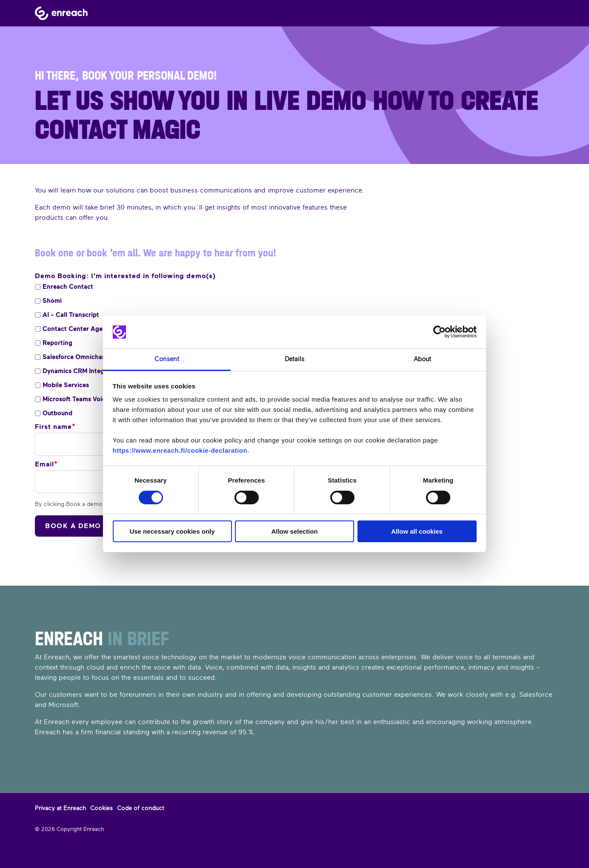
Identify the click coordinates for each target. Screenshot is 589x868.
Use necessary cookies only (172, 531)
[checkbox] (170, 287)
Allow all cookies (417, 531)
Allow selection (294, 531)
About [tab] (422, 359)
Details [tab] (294, 359)
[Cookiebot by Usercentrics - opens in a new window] (439, 332)
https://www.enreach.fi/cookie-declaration (180, 450)
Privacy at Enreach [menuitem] (60, 808)
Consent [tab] (167, 359)
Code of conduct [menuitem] (141, 808)
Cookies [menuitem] (102, 808)
